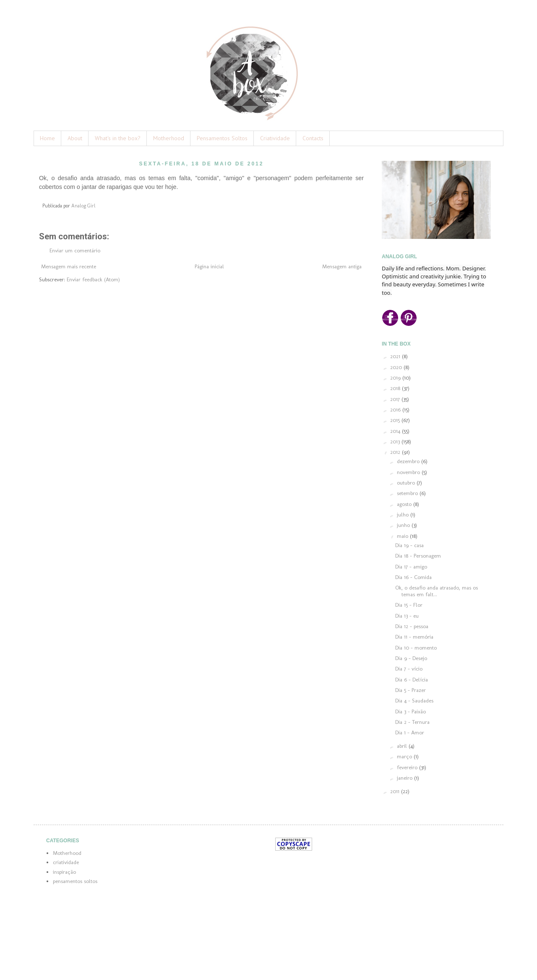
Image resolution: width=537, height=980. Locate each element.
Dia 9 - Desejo (411, 658)
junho (404, 525)
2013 (396, 442)
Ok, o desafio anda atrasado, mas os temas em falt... (437, 591)
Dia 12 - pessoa (412, 626)
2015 (396, 420)
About (75, 138)
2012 (396, 452)
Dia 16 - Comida (413, 577)
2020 (397, 367)
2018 (396, 388)
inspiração (64, 872)
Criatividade (275, 138)
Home (47, 138)
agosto (405, 504)
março (405, 756)
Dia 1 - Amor (410, 732)
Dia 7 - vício (409, 669)
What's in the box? (118, 138)
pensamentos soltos (75, 881)
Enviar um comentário (75, 250)
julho (404, 515)
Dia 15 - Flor (409, 605)
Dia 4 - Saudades (414, 701)
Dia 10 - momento (416, 648)
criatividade (66, 862)
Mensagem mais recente (69, 266)
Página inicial (209, 266)
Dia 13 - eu (407, 616)
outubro (407, 483)
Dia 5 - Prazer (411, 690)
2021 (396, 356)
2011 (396, 791)
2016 (396, 410)
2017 (396, 399)
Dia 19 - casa (409, 545)
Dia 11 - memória (414, 637)
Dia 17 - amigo (411, 567)
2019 (396, 378)
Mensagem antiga (342, 266)
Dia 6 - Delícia (412, 680)
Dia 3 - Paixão (411, 711)
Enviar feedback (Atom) (93, 279)
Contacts (313, 138)
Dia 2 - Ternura (412, 722)
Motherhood (169, 138)
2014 (396, 431)
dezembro (409, 461)
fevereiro (408, 767)
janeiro (405, 778)
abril (403, 746)
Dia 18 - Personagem (418, 556)
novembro (409, 472)
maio (403, 536)
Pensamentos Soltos (222, 138)
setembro (408, 493)
